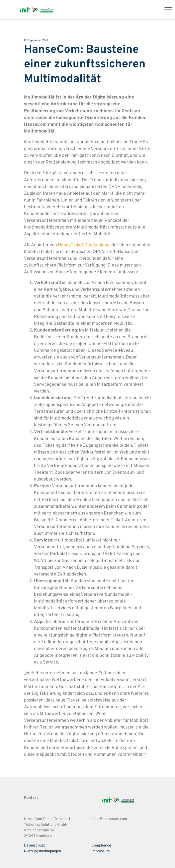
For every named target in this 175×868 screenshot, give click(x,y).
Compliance (101, 846)
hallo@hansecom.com (109, 819)
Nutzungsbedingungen (42, 851)
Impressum (101, 851)
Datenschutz (35, 846)
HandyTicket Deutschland (84, 245)
